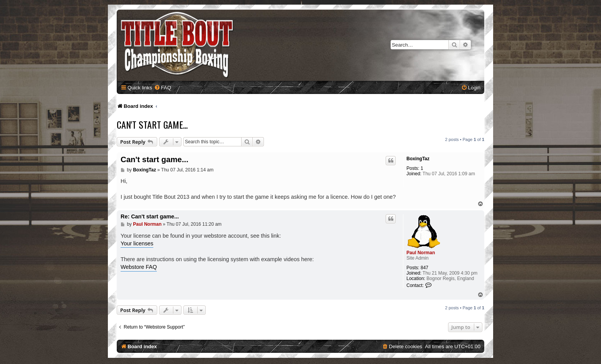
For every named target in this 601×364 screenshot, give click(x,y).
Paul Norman (421, 253)
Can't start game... (152, 124)
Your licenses (137, 243)
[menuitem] (163, 88)
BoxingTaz (418, 159)
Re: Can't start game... (150, 216)
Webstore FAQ (139, 267)
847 (425, 268)
